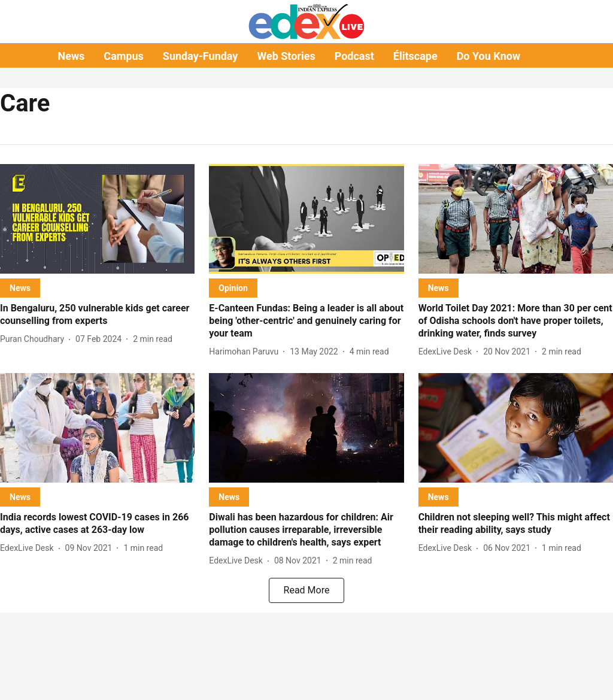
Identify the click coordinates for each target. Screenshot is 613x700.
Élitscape (415, 56)
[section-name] (20, 288)
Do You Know (488, 56)
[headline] (97, 315)
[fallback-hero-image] (97, 219)
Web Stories (286, 56)
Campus (123, 56)
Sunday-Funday (201, 56)
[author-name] (34, 339)
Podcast (354, 56)
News (71, 56)
